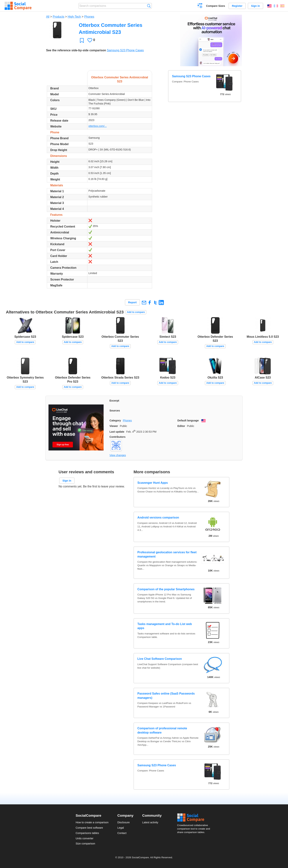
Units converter (85, 838)
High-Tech (74, 17)
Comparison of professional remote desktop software (162, 730)
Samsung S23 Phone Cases (125, 50)
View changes (118, 455)
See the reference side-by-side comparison (76, 50)
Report (132, 302)
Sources (115, 411)
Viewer (114, 426)
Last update (117, 432)
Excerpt (114, 401)
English (269, 6)
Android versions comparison (158, 518)
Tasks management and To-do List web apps (165, 626)
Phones (89, 17)
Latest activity (150, 822)
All (48, 17)
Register (237, 6)
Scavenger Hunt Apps (153, 483)
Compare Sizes (216, 6)
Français (276, 6)
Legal (121, 828)
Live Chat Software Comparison (160, 659)
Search (149, 6)
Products (58, 17)
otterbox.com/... (98, 126)
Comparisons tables (87, 833)
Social (195, 818)
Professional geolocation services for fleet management (167, 554)
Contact (122, 833)
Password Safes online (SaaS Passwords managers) (166, 696)
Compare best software (89, 828)
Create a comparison (200, 6)
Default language (188, 420)
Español (282, 6)
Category (115, 420)
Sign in (255, 6)
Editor (181, 426)
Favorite (82, 40)
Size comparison (85, 844)
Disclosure (124, 822)
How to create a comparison (92, 822)
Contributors (117, 437)
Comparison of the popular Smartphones (166, 589)
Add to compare (136, 312)
